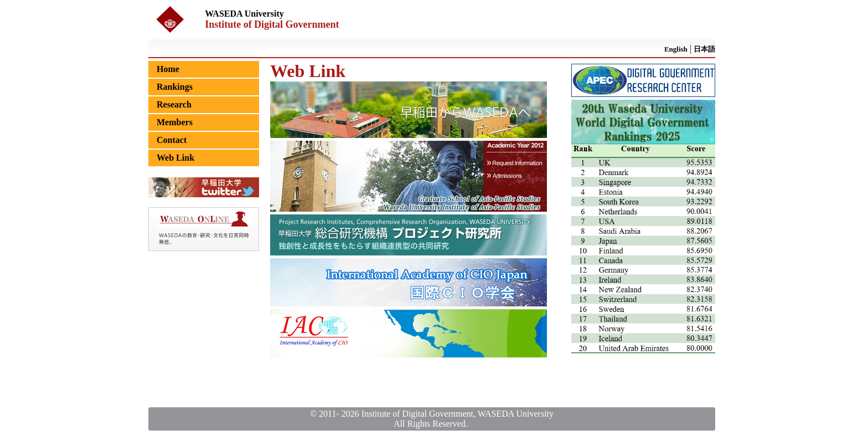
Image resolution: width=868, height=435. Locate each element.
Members (175, 122)
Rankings (175, 87)
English (676, 49)
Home (168, 69)
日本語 (704, 49)
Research (174, 104)
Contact (172, 140)
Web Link (175, 158)
